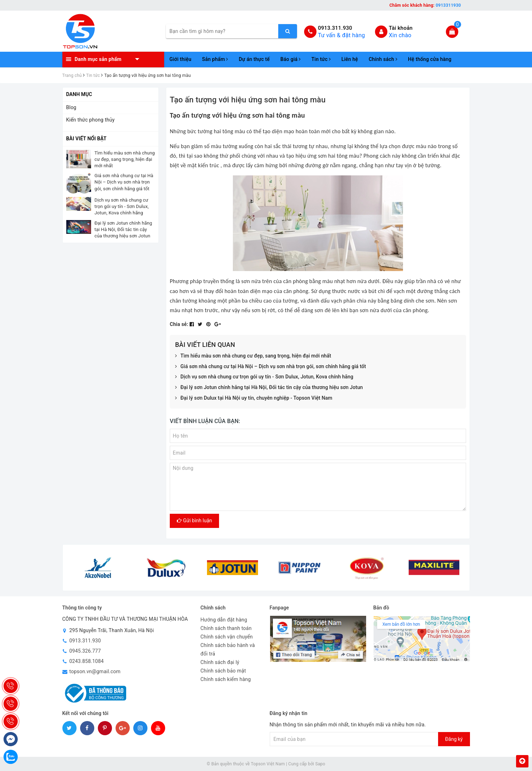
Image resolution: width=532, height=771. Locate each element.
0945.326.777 (85, 651)
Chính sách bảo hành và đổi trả (228, 649)
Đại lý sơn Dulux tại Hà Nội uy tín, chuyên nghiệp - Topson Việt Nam (254, 398)
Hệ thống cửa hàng (430, 59)
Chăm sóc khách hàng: (425, 5)
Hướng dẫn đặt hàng (224, 620)
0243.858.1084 (87, 661)
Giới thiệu (180, 59)
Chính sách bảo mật (223, 671)
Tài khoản (401, 28)
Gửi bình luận (194, 520)
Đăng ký (454, 739)
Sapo (320, 764)
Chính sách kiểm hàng (226, 679)
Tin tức (321, 59)
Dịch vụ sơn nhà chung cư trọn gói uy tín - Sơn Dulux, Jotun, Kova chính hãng (264, 377)
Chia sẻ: (179, 324)
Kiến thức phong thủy (91, 120)
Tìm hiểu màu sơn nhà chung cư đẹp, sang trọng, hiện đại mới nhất (253, 356)
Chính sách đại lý (220, 662)
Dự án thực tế (254, 59)
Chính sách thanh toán (226, 628)
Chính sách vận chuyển (227, 637)
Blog (71, 107)
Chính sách (383, 59)
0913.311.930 (335, 28)
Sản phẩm (215, 59)
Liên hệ (350, 59)
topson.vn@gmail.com (95, 671)
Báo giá (291, 59)
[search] (288, 31)
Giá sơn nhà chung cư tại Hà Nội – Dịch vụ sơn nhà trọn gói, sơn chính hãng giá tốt (271, 367)
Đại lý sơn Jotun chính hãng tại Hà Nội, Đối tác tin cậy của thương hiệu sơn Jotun (269, 388)
